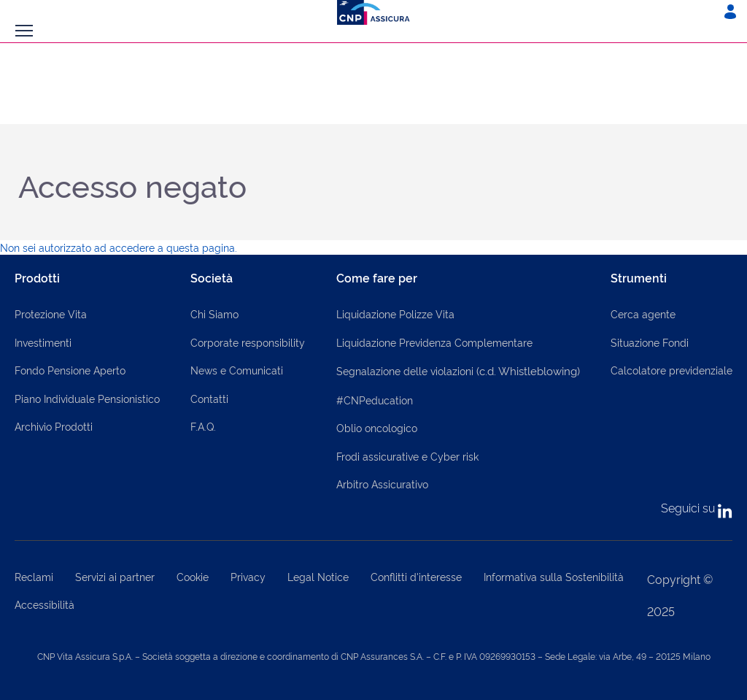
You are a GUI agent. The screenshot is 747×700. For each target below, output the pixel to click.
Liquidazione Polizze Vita (395, 314)
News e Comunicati (237, 370)
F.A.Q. (203, 426)
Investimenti (43, 342)
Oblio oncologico (377, 427)
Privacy (248, 576)
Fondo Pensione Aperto (70, 370)
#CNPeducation (375, 400)
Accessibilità (44, 604)
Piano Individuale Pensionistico (87, 398)
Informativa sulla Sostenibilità (554, 576)
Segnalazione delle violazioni (458, 370)
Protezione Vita (51, 314)
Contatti (209, 398)
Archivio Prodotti (54, 426)
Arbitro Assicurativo (382, 484)
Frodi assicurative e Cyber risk (407, 456)
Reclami (34, 576)
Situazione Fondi (650, 342)
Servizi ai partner (115, 576)
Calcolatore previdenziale (671, 370)
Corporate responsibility (248, 342)
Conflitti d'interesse (416, 576)
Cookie (193, 576)
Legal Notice (318, 576)
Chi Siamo (214, 314)
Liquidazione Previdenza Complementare (434, 342)
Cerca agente (643, 314)
